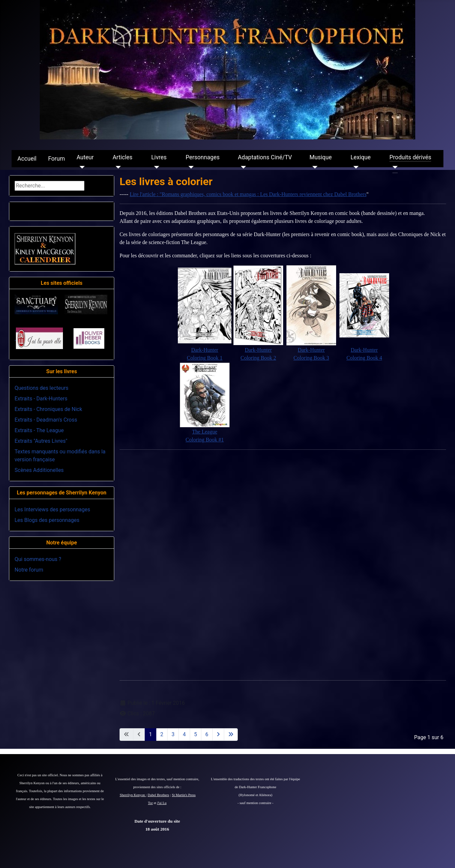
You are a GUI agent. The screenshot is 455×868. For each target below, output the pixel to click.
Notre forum (29, 570)
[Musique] (313, 167)
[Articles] (117, 167)
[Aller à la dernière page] (231, 735)
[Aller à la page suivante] (218, 735)
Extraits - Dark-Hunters (41, 399)
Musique (320, 157)
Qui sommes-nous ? (38, 559)
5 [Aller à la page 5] (196, 734)
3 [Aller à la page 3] (173, 734)
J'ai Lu (162, 803)
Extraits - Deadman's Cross (46, 420)
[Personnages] (190, 167)
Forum (56, 159)
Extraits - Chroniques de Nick (48, 409)
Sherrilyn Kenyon (133, 795)
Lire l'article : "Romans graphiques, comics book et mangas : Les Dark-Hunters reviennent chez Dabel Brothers (248, 194)
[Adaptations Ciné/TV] (242, 167)
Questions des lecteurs (42, 388)
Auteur (85, 157)
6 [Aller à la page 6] (207, 734)
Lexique (360, 157)
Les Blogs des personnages (47, 520)
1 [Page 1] (151, 734)
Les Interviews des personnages (52, 510)
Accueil (27, 159)
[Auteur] (81, 167)
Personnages (202, 157)
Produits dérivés (410, 157)
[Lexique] (354, 167)
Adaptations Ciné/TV (265, 157)
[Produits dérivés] (394, 167)
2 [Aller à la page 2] (162, 734)
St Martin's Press (184, 795)
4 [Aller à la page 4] (184, 734)
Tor (151, 803)
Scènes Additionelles (39, 470)
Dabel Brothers (158, 795)
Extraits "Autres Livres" (41, 441)
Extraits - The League (39, 430)
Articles (123, 157)
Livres (159, 157)
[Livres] (155, 167)
